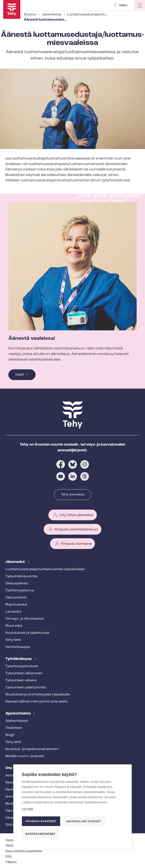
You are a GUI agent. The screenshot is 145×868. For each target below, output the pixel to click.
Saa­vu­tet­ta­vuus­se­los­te (24, 851)
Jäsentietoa (52, 15)
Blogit (10, 735)
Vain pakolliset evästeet (84, 822)
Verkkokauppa (18, 647)
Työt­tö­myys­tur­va (20, 591)
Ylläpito (11, 862)
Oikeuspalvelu (17, 583)
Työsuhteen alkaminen (24, 673)
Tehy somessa (73, 495)
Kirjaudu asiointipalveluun (76, 529)
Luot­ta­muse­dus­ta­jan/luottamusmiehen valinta (105, 15)
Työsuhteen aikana (21, 680)
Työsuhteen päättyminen (26, 688)
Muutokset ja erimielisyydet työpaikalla (38, 695)
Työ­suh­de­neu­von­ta (21, 576)
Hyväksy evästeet (41, 822)
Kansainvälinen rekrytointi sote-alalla (36, 702)
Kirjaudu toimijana (76, 544)
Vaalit (19, 375)
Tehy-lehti (13, 640)
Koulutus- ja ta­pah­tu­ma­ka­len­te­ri (32, 749)
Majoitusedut (16, 605)
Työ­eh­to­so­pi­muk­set (22, 666)
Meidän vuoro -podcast (25, 756)
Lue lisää (27, 810)
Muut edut (14, 626)
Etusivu (30, 15)
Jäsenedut (16, 562)
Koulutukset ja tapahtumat (27, 633)
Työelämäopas (19, 659)
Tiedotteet (14, 728)
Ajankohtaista (18, 714)
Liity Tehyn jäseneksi (76, 515)
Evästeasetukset (41, 834)
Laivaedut (13, 612)
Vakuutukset (16, 598)
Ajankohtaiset (17, 721)
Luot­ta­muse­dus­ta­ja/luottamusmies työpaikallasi (45, 569)
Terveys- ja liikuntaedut (25, 619)
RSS (9, 857)
